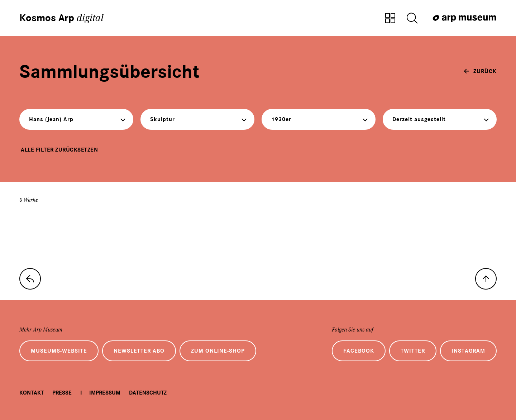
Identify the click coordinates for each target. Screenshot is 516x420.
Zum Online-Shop (218, 351)
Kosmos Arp (61, 18)
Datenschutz (148, 393)
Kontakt (32, 393)
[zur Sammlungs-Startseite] (30, 279)
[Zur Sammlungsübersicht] (390, 19)
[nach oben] (486, 279)
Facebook (359, 351)
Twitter (413, 351)
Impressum (105, 393)
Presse (62, 393)
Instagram (468, 351)
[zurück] (480, 71)
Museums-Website (59, 351)
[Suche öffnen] (412, 19)
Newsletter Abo (139, 351)
